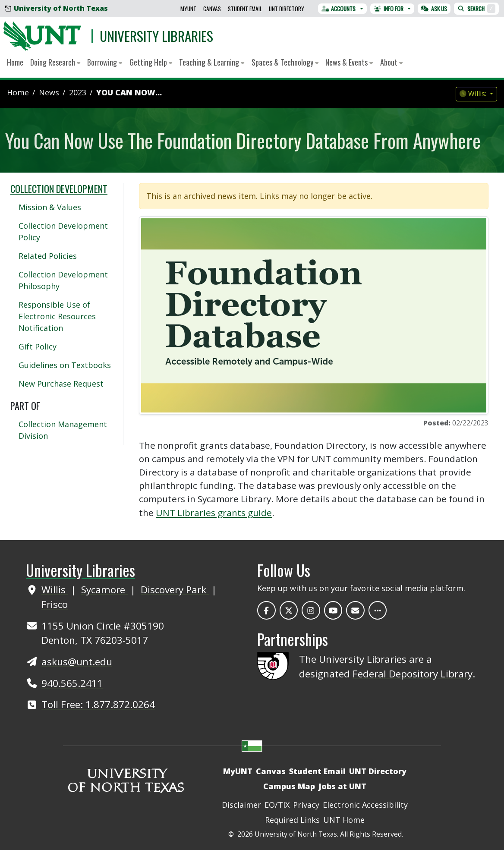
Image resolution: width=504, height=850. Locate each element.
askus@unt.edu (77, 662)
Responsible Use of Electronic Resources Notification (57, 316)
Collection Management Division (63, 430)
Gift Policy (38, 346)
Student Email (245, 9)
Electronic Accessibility (365, 805)
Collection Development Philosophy (63, 280)
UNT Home (344, 820)
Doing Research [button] (55, 62)
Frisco (55, 604)
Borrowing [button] (105, 62)
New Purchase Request (61, 384)
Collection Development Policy (63, 231)
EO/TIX (277, 805)
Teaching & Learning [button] (212, 62)
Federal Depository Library (413, 674)
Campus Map (289, 786)
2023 (78, 92)
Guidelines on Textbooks (65, 365)
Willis (55, 590)
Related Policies (48, 256)
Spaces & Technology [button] (285, 62)
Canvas (212, 9)
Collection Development (59, 188)
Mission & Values (50, 207)
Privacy (306, 805)
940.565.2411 (72, 683)
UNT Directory (287, 9)
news (49, 92)
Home (15, 62)
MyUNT (188, 9)
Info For (389, 9)
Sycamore (104, 590)
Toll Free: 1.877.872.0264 (98, 704)
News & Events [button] (349, 62)
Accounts (339, 9)
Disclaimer (241, 805)
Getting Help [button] (151, 62)
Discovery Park (175, 590)
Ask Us (434, 9)
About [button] (391, 62)
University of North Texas (57, 8)
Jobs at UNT (342, 786)
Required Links (292, 820)
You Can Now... (129, 92)
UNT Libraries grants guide (214, 513)
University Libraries (156, 36)
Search (476, 9)
